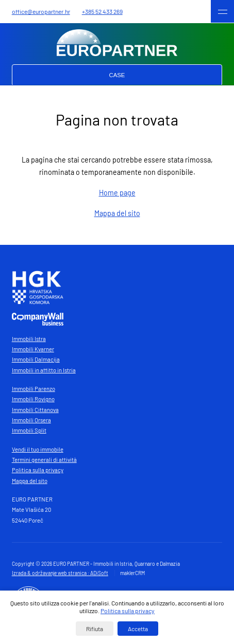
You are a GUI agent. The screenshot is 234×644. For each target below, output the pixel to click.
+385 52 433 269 (102, 11)
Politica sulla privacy (38, 470)
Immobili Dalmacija (36, 359)
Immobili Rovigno (33, 399)
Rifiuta (95, 629)
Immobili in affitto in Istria (44, 370)
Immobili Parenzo (34, 389)
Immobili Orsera (31, 420)
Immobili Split (29, 430)
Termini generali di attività (44, 460)
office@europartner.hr (41, 11)
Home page (117, 193)
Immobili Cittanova (35, 410)
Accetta (138, 629)
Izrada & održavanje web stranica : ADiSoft (60, 573)
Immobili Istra (29, 339)
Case (117, 75)
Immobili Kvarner (33, 349)
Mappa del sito (117, 213)
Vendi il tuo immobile (38, 449)
